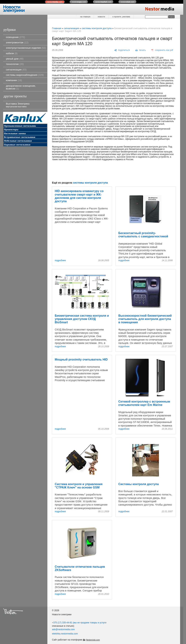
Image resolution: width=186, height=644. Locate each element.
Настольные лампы (15, 133)
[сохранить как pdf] (162, 50)
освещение (15, 37)
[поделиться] (122, 50)
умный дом (15, 59)
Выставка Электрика (18, 105)
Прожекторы (11, 129)
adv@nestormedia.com (63, 629)
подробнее (60, 261)
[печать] (141, 50)
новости (101, 17)
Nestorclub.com (93, 640)
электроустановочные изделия (26, 48)
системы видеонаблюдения (25, 75)
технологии (15, 64)
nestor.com (55, 2)
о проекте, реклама (121, 17)
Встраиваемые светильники (20, 137)
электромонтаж (17, 42)
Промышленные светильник (20, 126)
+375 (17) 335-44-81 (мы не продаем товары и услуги (79, 623)
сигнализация (16, 70)
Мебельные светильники (18, 141)
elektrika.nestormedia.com (65, 634)
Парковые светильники (17, 145)
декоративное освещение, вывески (21, 87)
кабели (12, 53)
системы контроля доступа (97, 28)
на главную (85, 17)
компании (14, 80)
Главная (57, 28)
